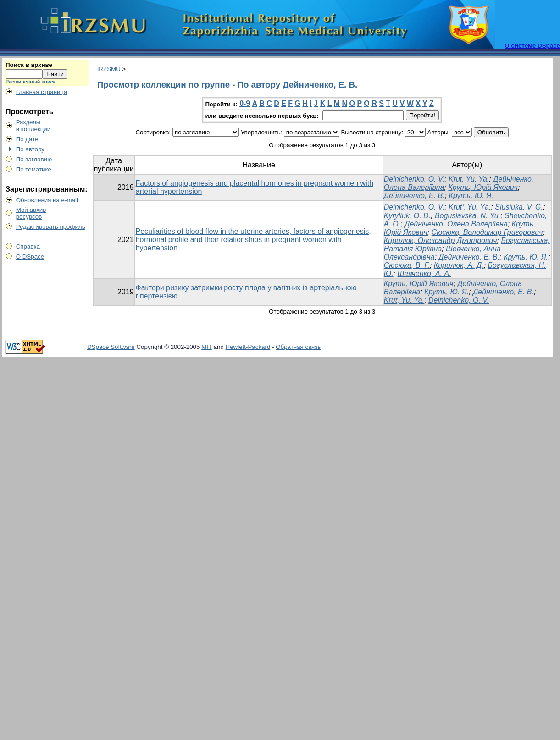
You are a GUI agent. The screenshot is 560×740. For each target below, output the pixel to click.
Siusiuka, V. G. (519, 207)
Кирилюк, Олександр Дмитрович (441, 240)
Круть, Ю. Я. (471, 196)
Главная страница (42, 92)
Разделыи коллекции (33, 126)
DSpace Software (111, 347)
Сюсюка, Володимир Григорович (487, 232)
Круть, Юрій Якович (483, 187)
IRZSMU (109, 69)
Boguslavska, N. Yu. (468, 216)
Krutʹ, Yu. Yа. (470, 207)
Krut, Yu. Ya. (469, 179)
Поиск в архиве (29, 65)
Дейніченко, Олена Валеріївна (456, 224)
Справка (28, 246)
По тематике (34, 169)
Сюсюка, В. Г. (407, 265)
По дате (27, 139)
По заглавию (34, 159)
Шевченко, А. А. (424, 273)
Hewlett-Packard (248, 347)
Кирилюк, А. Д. (459, 265)
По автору (30, 149)
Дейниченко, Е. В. (414, 196)
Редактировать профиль (51, 227)
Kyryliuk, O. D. (407, 216)
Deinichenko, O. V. (414, 179)
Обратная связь (298, 347)
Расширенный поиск (30, 82)
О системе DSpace (532, 46)
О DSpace (30, 257)
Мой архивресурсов (31, 213)
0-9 (245, 103)
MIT (207, 347)
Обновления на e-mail (47, 200)
